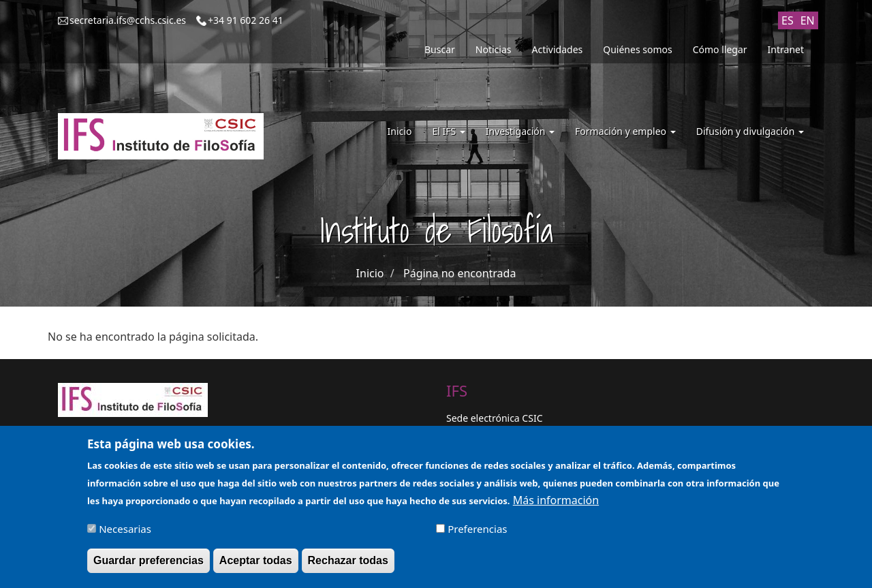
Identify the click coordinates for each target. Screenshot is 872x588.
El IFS (448, 131)
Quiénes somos (637, 49)
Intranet (786, 49)
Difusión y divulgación (750, 131)
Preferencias (477, 535)
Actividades (558, 49)
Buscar (440, 49)
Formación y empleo (625, 131)
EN (808, 20)
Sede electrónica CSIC (494, 418)
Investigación (520, 131)
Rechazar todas (348, 567)
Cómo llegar (720, 49)
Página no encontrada (460, 273)
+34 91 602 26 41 (246, 20)
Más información (556, 506)
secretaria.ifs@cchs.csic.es (128, 20)
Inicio (400, 131)
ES (788, 20)
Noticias (494, 49)
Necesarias (125, 535)
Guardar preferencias (149, 567)
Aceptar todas (256, 567)
